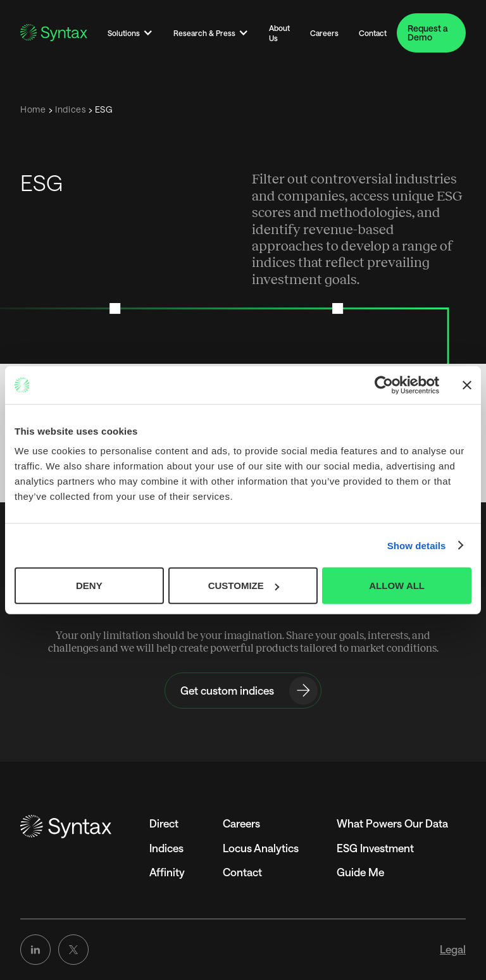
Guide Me (360, 872)
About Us (279, 33)
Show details (417, 545)
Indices (166, 848)
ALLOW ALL (397, 586)
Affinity (167, 872)
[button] (130, 33)
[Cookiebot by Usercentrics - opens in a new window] (384, 385)
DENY (89, 586)
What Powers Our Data (392, 823)
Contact (373, 33)
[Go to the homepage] (66, 827)
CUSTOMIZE (244, 586)
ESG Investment (375, 848)
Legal (453, 949)
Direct (164, 823)
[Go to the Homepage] (54, 33)
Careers (324, 33)
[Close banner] (467, 385)
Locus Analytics (261, 848)
